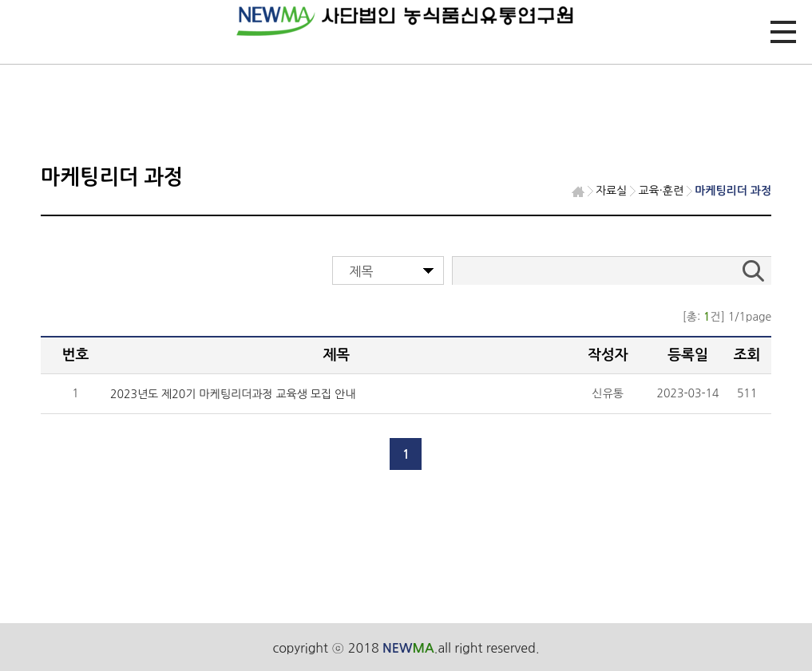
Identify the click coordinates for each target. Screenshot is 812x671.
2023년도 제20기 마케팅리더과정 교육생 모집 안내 (233, 394)
